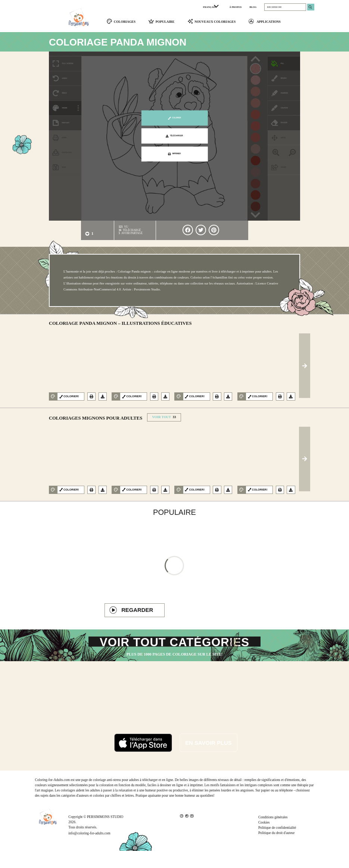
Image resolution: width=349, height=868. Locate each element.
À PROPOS (236, 7)
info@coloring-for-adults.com (89, 850)
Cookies (264, 840)
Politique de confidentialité (277, 845)
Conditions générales (273, 835)
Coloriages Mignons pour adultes (96, 421)
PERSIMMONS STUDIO (105, 834)
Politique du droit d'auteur (276, 850)
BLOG (253, 7)
